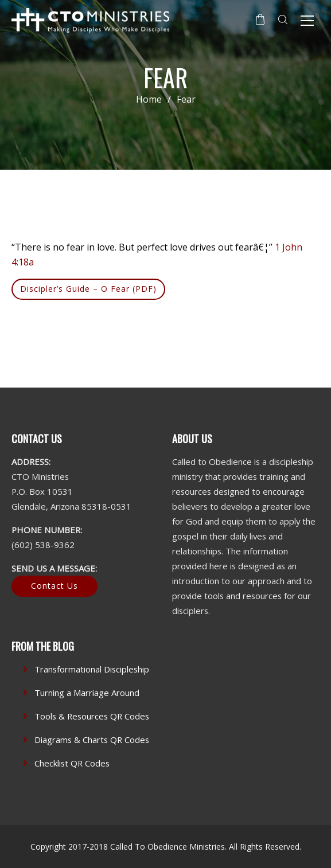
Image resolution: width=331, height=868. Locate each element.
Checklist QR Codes (72, 763)
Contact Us (54, 586)
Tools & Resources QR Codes (92, 716)
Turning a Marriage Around (87, 693)
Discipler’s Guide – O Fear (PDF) (88, 289)
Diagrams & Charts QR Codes (92, 740)
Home (149, 99)
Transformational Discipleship (92, 669)
